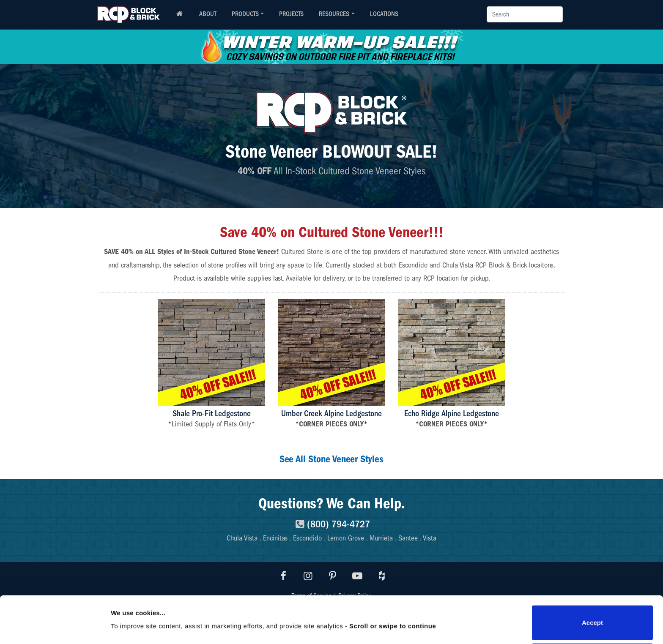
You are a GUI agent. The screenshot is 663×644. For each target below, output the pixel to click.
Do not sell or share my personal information (593, 616)
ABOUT (208, 14)
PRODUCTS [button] (245, 14)
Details (121, 605)
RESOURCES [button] (334, 14)
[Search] (525, 14)
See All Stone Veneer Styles (331, 459)
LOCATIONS (384, 14)
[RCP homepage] (179, 14)
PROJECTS (291, 14)
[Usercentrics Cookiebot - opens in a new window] (55, 628)
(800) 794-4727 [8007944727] (332, 524)
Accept (592, 579)
